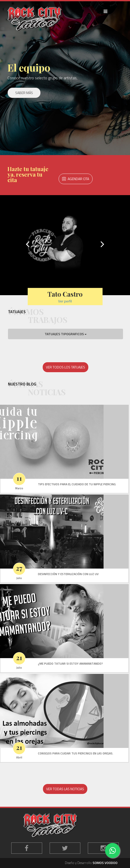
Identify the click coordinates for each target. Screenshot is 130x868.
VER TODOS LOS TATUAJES (65, 367)
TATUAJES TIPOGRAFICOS (66, 334)
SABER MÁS (24, 93)
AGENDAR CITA (76, 179)
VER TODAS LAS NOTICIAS (65, 789)
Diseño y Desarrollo (91, 863)
